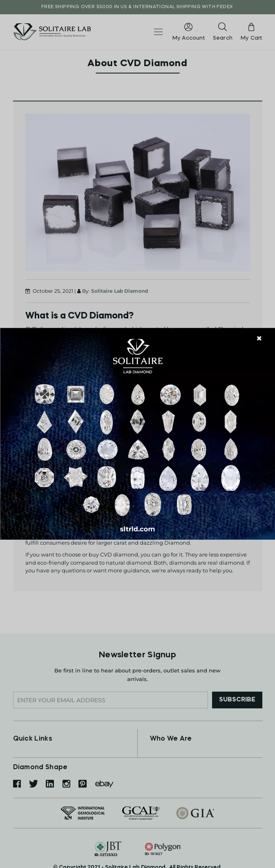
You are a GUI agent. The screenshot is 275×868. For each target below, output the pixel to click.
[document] (137, 434)
